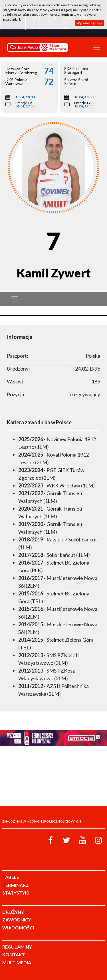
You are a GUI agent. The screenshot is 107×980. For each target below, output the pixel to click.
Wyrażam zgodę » (89, 23)
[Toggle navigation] (97, 47)
